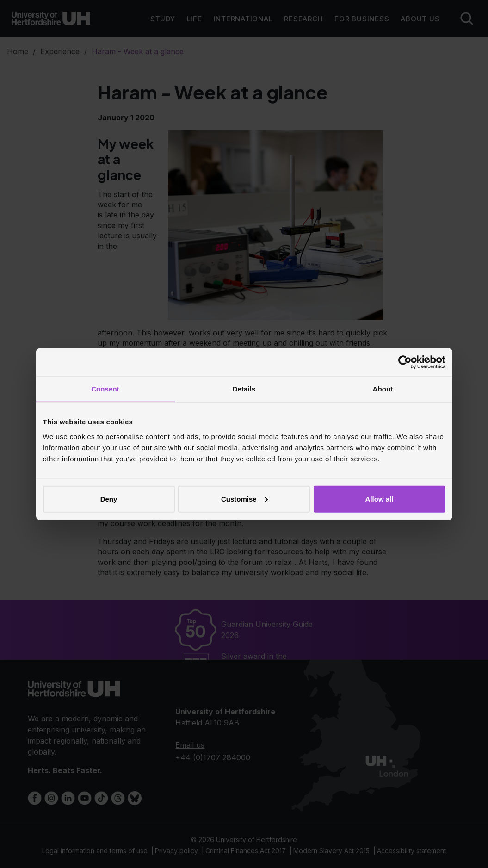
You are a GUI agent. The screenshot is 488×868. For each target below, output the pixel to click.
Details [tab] (244, 389)
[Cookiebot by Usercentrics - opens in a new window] (405, 362)
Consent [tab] (105, 389)
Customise (244, 499)
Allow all (380, 499)
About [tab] (383, 389)
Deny (109, 499)
